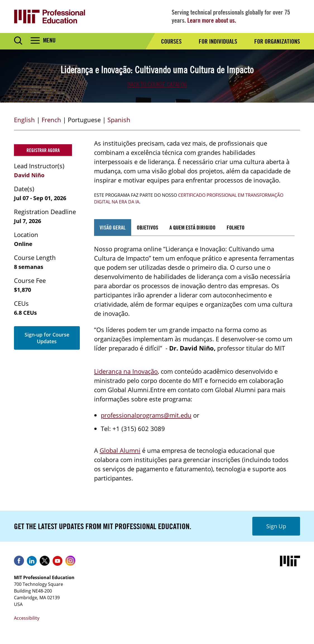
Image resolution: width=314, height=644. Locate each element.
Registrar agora (43, 150)
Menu (49, 40)
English (24, 120)
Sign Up (276, 526)
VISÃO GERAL (113, 227)
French (51, 120)
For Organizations (277, 41)
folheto (236, 227)
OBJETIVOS (148, 227)
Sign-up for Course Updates (47, 338)
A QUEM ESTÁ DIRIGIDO (192, 227)
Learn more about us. (212, 20)
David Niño (29, 175)
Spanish (119, 120)
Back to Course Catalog (157, 84)
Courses (171, 41)
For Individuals (218, 41)
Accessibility (27, 618)
